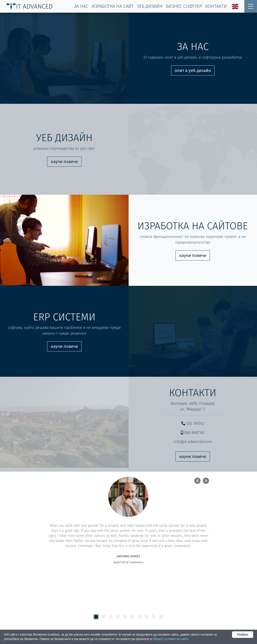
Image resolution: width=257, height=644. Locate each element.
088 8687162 (193, 433)
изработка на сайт (113, 6)
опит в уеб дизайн (193, 70)
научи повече (64, 162)
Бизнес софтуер (184, 6)
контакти (216, 6)
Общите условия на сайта (171, 639)
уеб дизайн (150, 6)
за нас (81, 6)
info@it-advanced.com (193, 442)
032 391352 (193, 424)
